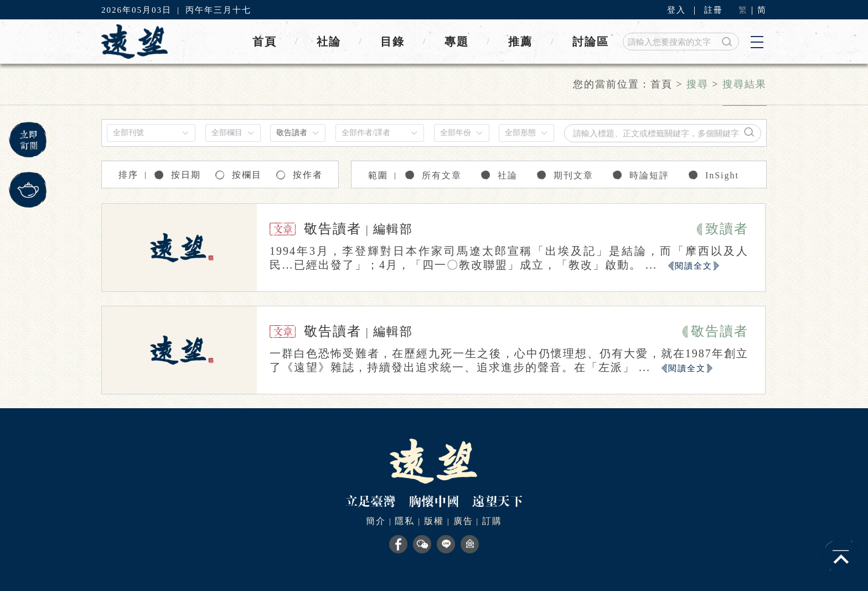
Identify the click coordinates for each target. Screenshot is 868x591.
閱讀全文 (694, 266)
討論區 (591, 42)
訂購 (492, 521)
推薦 (520, 42)
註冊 (714, 10)
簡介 (376, 521)
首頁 (265, 42)
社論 (329, 42)
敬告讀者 (333, 229)
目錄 (392, 42)
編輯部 (393, 229)
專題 (457, 42)
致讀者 (727, 229)
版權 (434, 521)
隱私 (405, 521)
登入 (676, 10)
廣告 (463, 521)
